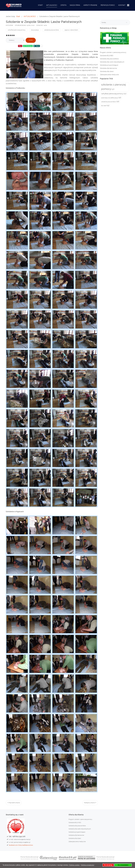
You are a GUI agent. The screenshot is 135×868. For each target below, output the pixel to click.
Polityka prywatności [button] (87, 865)
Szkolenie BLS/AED (107, 56)
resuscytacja (35, 30)
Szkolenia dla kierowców (108, 68)
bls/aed (104, 106)
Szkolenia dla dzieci (107, 71)
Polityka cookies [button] (74, 865)
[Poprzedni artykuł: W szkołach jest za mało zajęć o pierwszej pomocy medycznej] (14, 803)
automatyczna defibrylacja (110, 98)
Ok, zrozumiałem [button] (123, 865)
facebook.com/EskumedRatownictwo (21, 845)
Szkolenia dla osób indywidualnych (112, 62)
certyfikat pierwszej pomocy (17, 30)
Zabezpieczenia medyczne (109, 75)
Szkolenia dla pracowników (109, 59)
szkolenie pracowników (52, 30)
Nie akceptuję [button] (108, 865)
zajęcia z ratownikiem (71, 30)
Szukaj (127, 23)
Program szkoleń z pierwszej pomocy (113, 52)
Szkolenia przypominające (109, 65)
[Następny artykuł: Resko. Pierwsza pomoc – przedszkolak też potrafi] (90, 803)
